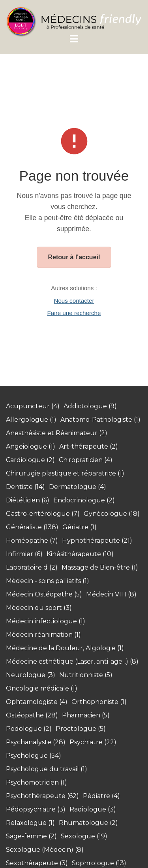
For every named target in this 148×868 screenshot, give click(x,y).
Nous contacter (74, 301)
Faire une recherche (74, 313)
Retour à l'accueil (74, 257)
